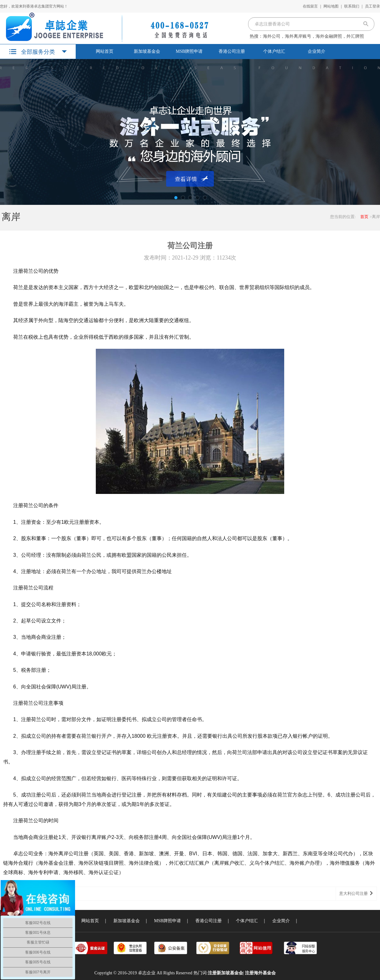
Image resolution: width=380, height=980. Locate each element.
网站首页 (105, 51)
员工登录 (372, 6)
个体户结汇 (274, 51)
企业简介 (317, 51)
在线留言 (310, 6)
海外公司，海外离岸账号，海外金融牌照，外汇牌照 (313, 36)
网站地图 (331, 6)
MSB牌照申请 (189, 51)
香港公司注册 (232, 51)
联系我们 (352, 6)
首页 (364, 217)
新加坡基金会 (147, 51)
